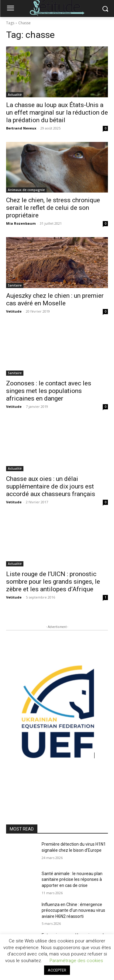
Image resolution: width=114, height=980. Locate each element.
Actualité (15, 95)
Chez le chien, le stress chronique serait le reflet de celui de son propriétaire (53, 208)
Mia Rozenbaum (21, 223)
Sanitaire (15, 285)
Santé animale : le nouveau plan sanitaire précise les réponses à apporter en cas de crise (72, 879)
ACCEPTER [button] (57, 970)
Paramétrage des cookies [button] (76, 961)
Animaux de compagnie (26, 190)
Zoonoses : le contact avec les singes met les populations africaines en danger (49, 391)
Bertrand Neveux (21, 128)
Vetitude (14, 311)
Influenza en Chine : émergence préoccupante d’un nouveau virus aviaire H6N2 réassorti (73, 910)
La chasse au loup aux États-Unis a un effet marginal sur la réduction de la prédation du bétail (57, 112)
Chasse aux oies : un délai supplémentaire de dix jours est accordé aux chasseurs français (51, 486)
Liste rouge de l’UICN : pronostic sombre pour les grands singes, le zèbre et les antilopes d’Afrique (53, 582)
